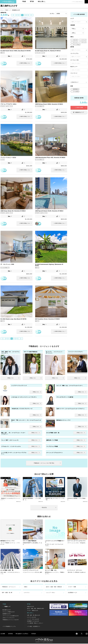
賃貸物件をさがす (7, 614)
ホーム (2, 10)
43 (25, 15)
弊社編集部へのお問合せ (22, 634)
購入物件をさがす (7, 610)
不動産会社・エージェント (9, 587)
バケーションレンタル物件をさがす (11, 616)
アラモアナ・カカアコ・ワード (7, 106)
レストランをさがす (32, 618)
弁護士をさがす (31, 607)
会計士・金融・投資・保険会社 (54, 587)
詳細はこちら (25, 63)
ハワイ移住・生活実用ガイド (34, 627)
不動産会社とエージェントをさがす (11, 620)
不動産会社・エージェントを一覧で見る (44, 463)
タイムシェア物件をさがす (9, 612)
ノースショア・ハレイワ (40, 53)
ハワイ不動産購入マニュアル (9, 627)
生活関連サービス (73, 593)
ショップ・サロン (51, 593)
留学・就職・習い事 (7, 593)
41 (20, 15)
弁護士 (26, 587)
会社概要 (3, 634)
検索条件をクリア (80, 112)
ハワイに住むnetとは (77, 2)
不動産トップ (8, 10)
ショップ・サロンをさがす (33, 619)
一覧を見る (44, 508)
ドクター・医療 (72, 587)
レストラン (27, 593)
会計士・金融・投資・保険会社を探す (36, 609)
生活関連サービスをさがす (33, 621)
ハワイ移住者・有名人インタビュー (35, 623)
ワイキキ (3, 160)
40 (17, 15)
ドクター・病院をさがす (33, 611)
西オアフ (3, 53)
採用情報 (10, 634)
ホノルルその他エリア (40, 106)
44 (27, 15)
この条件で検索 (79, 108)
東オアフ (37, 321)
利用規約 (34, 634)
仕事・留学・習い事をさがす (34, 616)
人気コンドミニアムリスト (9, 618)
